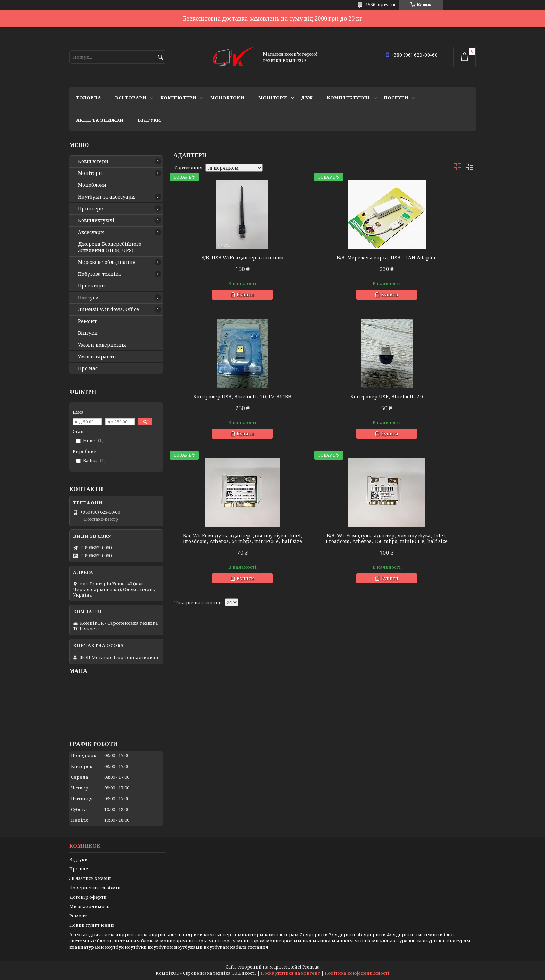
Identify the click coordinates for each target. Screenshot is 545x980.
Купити (225, 294)
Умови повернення (102, 345)
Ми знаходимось (89, 906)
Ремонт (87, 321)
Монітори (273, 98)
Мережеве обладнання (107, 262)
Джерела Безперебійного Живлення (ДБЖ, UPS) (110, 247)
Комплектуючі (348, 98)
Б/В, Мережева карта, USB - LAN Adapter (325, 260)
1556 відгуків (380, 5)
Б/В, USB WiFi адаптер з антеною (222, 258)
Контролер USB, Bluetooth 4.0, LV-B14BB (427, 260)
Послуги (396, 98)
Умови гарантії (97, 357)
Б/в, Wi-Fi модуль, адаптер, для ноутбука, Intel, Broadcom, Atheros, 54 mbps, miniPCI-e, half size (325, 408)
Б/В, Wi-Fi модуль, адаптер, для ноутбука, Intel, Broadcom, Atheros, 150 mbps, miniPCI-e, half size (428, 408)
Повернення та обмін (95, 888)
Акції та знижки (100, 120)
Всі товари (131, 98)
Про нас (88, 368)
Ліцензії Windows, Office (108, 309)
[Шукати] (160, 58)
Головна (89, 98)
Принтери (91, 209)
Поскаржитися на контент (290, 973)
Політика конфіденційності (357, 973)
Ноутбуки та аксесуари (106, 197)
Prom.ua (311, 967)
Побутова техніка (99, 274)
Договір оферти (88, 897)
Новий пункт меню (92, 925)
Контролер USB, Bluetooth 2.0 (222, 402)
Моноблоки (227, 98)
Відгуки (149, 120)
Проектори (91, 286)
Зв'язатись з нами (90, 878)
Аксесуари (91, 232)
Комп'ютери (178, 98)
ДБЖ (307, 98)
